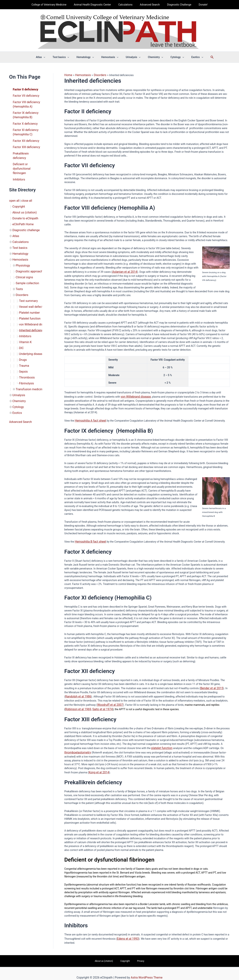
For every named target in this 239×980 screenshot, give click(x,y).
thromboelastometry (76, 747)
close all (25, 187)
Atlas (15, 218)
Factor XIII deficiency (25, 141)
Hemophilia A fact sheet (88, 419)
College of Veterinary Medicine (54, 5)
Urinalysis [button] (132, 57)
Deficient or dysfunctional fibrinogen (21, 157)
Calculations (126, 5)
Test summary (27, 275)
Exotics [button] (190, 57)
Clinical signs (23, 254)
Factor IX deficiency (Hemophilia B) (24, 112)
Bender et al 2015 (210, 685)
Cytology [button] (172, 57)
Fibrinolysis (26, 347)
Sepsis (23, 337)
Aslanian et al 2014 (123, 271)
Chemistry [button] (152, 57)
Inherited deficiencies (31, 301)
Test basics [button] (66, 57)
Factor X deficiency (24, 120)
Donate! (198, 5)
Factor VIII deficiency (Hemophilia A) (25, 103)
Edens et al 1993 (126, 932)
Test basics (19, 228)
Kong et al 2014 (98, 766)
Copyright (18, 192)
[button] (51, 57)
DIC (21, 316)
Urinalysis (18, 357)
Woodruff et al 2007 (99, 701)
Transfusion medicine (28, 352)
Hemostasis (19, 239)
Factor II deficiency (24, 89)
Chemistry (18, 362)
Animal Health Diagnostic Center (96, 5)
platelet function (161, 743)
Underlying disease (30, 321)
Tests (19, 264)
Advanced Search (149, 5)
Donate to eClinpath (24, 203)
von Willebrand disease (32, 295)
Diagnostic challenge (24, 213)
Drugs (23, 326)
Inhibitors (18, 166)
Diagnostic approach (28, 249)
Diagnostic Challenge (176, 5)
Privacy (136, 954)
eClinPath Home (22, 208)
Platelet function (29, 290)
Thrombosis (26, 342)
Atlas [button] (48, 57)
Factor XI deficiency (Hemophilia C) (24, 128)
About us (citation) (23, 197)
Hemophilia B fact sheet (88, 539)
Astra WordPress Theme (147, 970)
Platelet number (28, 285)
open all (14, 187)
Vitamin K (25, 311)
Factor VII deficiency (24, 95)
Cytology (17, 368)
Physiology (22, 244)
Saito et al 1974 (80, 705)
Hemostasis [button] (111, 57)
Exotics (17, 373)
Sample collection (26, 259)
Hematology (20, 234)
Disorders (21, 270)
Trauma (24, 332)
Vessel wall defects (30, 280)
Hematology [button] (88, 57)
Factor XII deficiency (24, 136)
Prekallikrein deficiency (26, 147)
